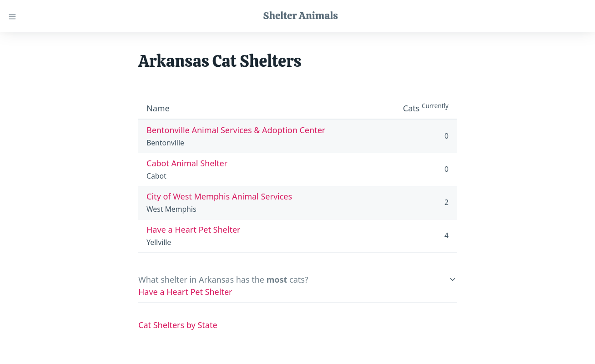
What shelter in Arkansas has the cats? (223, 279)
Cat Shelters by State (178, 325)
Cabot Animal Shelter (187, 163)
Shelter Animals (300, 15)
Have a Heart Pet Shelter (194, 229)
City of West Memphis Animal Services (219, 196)
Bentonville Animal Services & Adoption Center (236, 130)
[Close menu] (12, 16)
